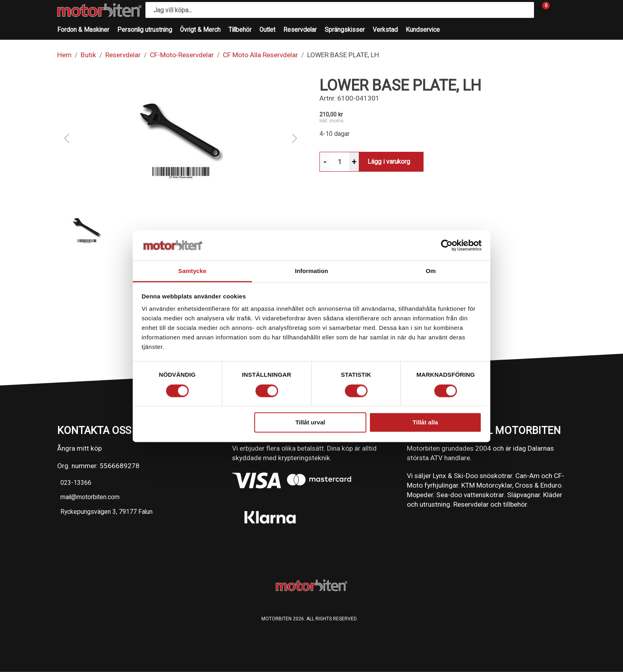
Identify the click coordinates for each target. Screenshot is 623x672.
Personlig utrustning (145, 30)
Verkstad (385, 30)
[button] (180, 138)
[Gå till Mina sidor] (558, 10)
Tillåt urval (310, 423)
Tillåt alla (425, 423)
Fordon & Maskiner (83, 30)
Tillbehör (240, 30)
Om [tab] (430, 271)
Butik (88, 55)
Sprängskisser (345, 30)
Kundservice (423, 30)
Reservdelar (300, 30)
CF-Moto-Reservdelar (182, 55)
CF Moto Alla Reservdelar (260, 55)
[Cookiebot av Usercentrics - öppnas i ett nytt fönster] (447, 245)
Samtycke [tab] (193, 271)
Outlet (267, 30)
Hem (64, 55)
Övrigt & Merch (200, 30)
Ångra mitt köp (79, 448)
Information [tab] (311, 271)
